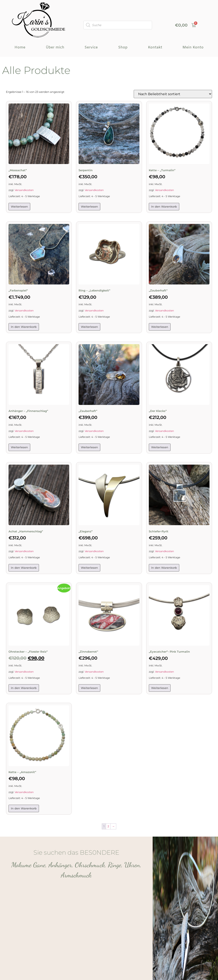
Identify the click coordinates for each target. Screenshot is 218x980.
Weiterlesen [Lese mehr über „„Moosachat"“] (19, 206)
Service (91, 47)
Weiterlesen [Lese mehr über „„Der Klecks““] (160, 447)
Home (20, 47)
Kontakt (155, 47)
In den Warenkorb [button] (164, 206)
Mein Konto (193, 47)
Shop (123, 47)
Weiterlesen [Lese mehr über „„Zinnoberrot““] (89, 688)
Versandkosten (24, 190)
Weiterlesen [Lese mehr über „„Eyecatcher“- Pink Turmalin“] (160, 688)
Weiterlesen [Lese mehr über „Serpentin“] (89, 206)
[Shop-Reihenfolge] (173, 94)
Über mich (55, 47)
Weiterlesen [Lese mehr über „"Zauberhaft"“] (160, 327)
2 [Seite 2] (108, 826)
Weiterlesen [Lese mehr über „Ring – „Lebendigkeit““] (89, 327)
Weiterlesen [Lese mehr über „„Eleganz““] (89, 568)
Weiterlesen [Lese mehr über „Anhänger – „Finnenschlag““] (19, 447)
